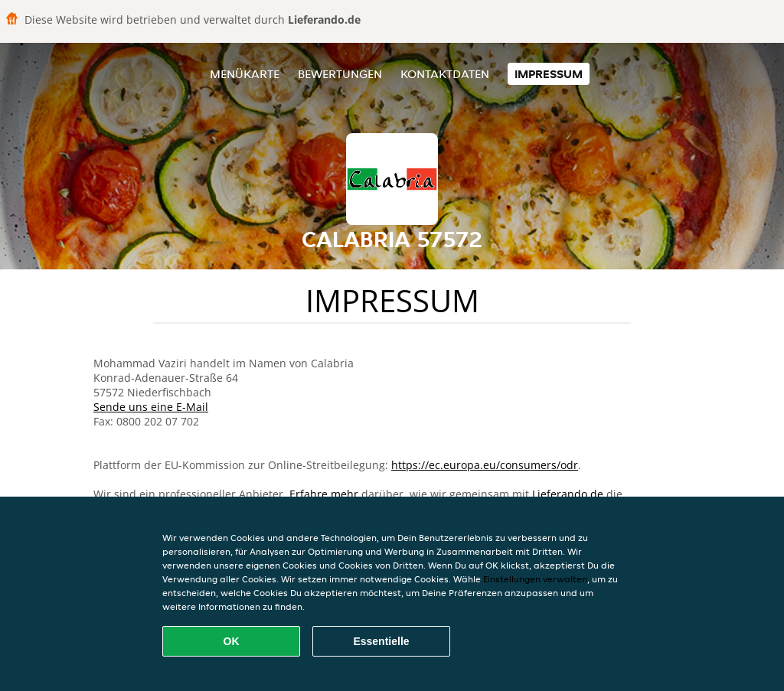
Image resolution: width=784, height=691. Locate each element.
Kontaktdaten (445, 74)
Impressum (549, 74)
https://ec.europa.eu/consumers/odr (485, 465)
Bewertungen (340, 74)
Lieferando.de (568, 494)
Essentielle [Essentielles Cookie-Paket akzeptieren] (381, 641)
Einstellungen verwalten (535, 579)
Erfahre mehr (324, 494)
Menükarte (245, 74)
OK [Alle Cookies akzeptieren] (232, 641)
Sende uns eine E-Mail (151, 407)
